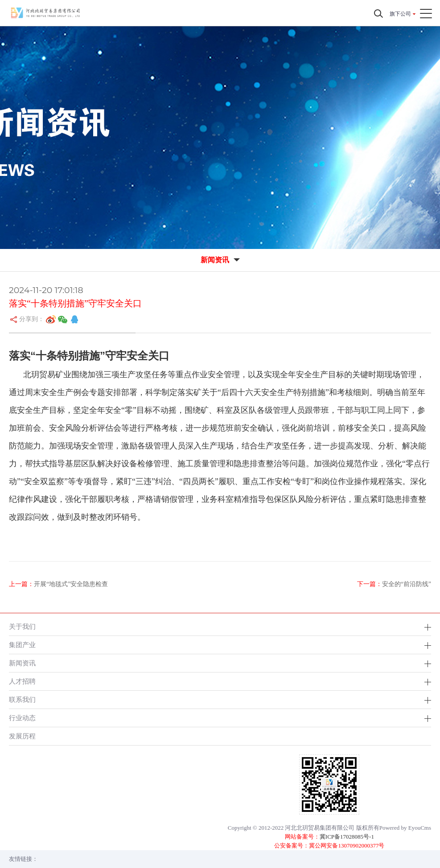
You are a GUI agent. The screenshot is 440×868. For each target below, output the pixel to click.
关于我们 (22, 626)
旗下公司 (400, 14)
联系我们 (22, 699)
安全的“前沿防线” (407, 584)
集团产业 (22, 645)
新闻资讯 (22, 663)
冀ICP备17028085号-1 (347, 837)
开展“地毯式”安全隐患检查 (71, 584)
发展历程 (22, 736)
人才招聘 (22, 681)
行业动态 (22, 718)
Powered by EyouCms (405, 828)
